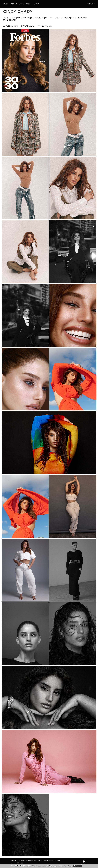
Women (14, 4)
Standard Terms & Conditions (30, 861)
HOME (5, 4)
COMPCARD (28, 26)
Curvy (29, 4)
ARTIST (91, 4)
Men (21, 4)
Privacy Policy (47, 861)
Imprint (57, 861)
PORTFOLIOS (10, 26)
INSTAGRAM (45, 26)
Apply (37, 4)
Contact (14, 861)
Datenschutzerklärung (66, 866)
